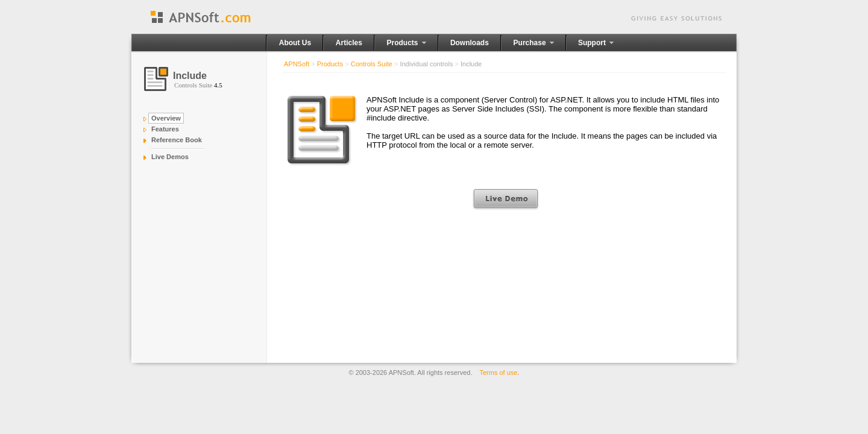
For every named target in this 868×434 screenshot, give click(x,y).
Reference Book (177, 140)
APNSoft (297, 64)
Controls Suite (372, 64)
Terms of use (499, 373)
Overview (166, 118)
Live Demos (170, 157)
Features (165, 129)
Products (330, 64)
